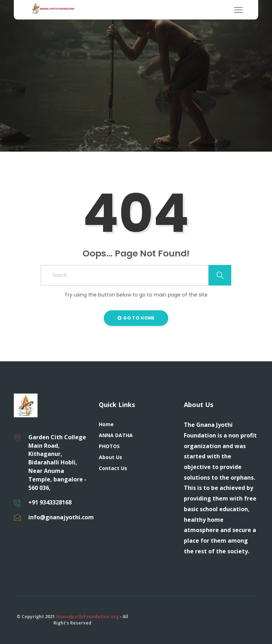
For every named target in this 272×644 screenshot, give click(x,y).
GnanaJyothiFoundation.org (87, 617)
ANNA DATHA (116, 435)
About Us (110, 457)
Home (106, 424)
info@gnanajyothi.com (61, 517)
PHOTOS (109, 446)
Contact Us (113, 468)
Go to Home (136, 318)
